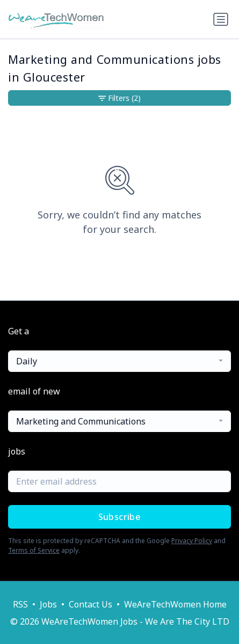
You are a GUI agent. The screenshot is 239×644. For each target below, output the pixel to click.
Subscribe (120, 517)
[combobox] (119, 361)
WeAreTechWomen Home (175, 604)
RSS (20, 604)
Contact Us (90, 604)
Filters (119, 98)
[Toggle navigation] (221, 19)
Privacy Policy (192, 541)
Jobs (48, 604)
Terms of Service (34, 550)
